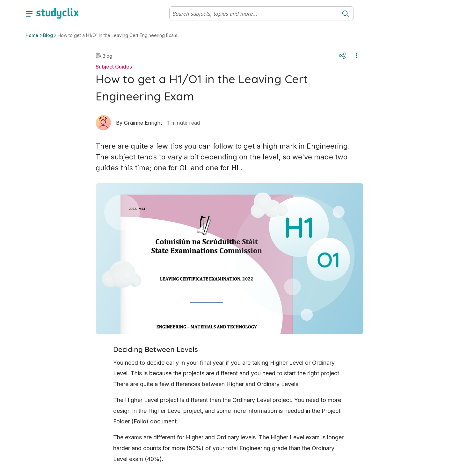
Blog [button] (48, 35)
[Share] (342, 56)
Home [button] (32, 35)
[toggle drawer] (29, 13)
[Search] (254, 14)
